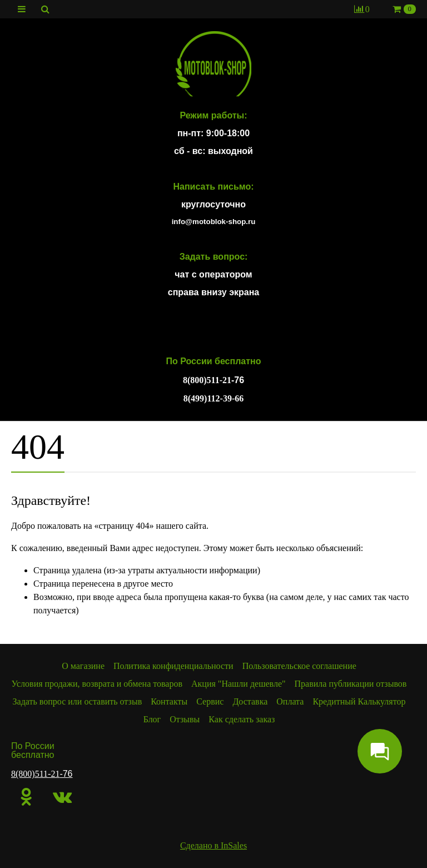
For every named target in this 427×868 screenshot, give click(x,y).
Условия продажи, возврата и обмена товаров (97, 684)
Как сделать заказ (242, 719)
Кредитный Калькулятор (359, 701)
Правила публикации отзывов (351, 684)
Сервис (210, 701)
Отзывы (185, 719)
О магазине (83, 666)
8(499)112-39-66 (213, 398)
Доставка (250, 701)
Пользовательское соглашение (299, 666)
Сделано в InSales (213, 845)
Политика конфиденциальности (173, 666)
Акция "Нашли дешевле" (239, 684)
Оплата (290, 701)
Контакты (169, 701)
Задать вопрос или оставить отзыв (78, 701)
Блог (152, 719)
